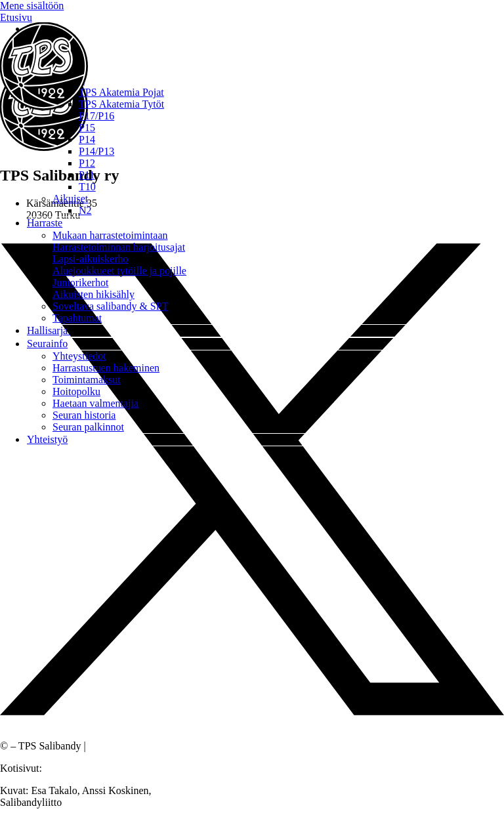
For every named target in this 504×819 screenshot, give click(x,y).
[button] (265, 68)
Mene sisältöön (32, 6)
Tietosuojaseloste (124, 746)
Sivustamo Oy (74, 768)
